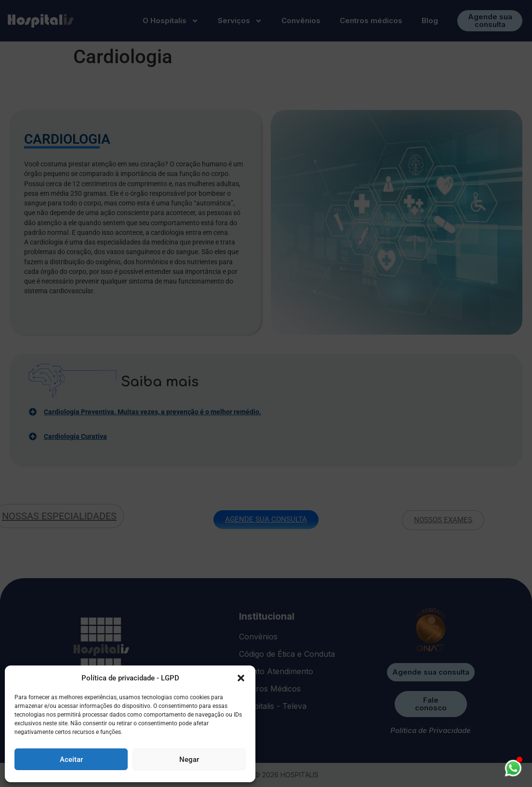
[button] (241, 678)
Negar (189, 760)
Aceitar (71, 760)
